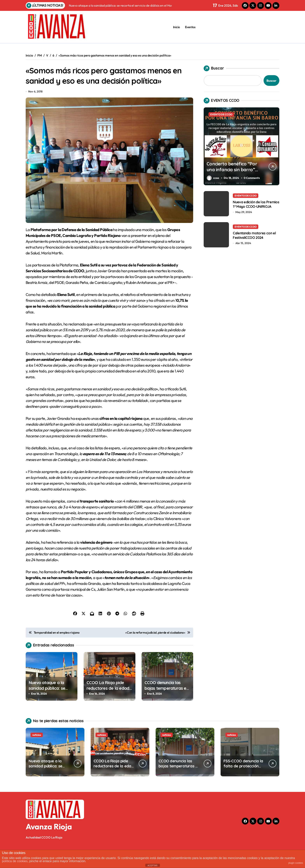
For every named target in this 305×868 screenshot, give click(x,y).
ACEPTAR (152, 865)
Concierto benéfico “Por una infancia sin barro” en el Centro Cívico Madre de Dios (231, 173)
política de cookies (15, 861)
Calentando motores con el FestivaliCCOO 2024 (254, 235)
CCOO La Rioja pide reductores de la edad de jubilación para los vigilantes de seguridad (109, 708)
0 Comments (252, 178)
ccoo (213, 178)
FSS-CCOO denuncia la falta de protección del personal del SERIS (243, 783)
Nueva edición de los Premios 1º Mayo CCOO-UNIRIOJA (256, 204)
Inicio (177, 27)
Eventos (190, 27)
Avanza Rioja (49, 844)
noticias (37, 752)
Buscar (214, 68)
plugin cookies (296, 863)
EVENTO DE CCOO (221, 114)
